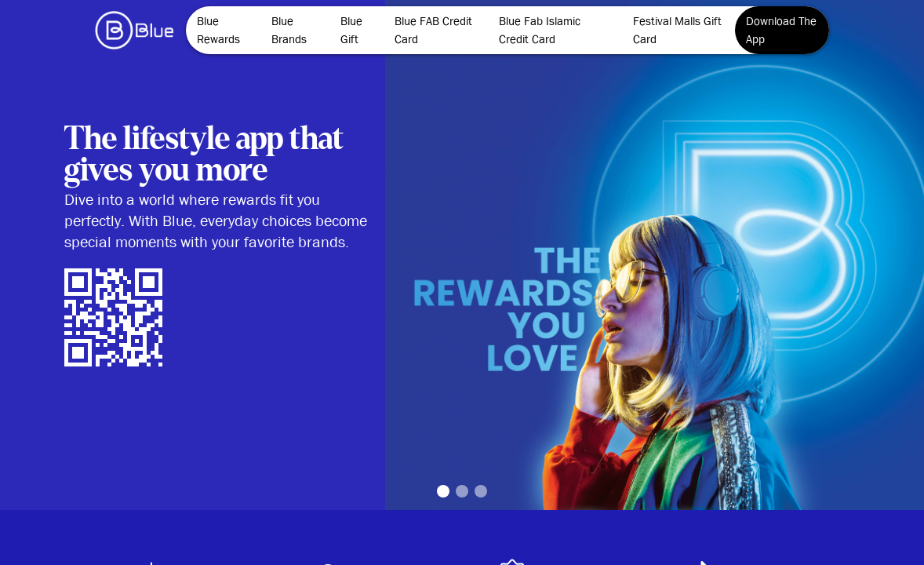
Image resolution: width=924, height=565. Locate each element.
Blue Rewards (218, 30)
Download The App (781, 30)
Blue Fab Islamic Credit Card (540, 30)
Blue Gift (351, 30)
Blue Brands (289, 30)
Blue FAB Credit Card (433, 30)
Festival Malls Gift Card (677, 30)
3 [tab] (481, 491)
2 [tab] (462, 491)
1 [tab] (443, 491)
